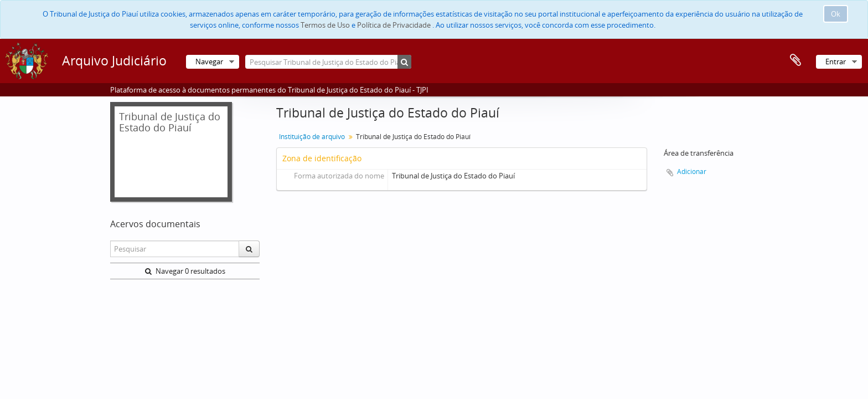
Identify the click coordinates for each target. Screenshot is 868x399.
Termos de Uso (325, 25)
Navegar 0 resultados (185, 271)
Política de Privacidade (394, 25)
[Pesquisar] (404, 62)
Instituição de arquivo (312, 137)
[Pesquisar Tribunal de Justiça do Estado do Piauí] (328, 62)
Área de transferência (795, 60)
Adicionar (692, 172)
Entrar (836, 62)
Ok (836, 14)
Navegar (209, 62)
